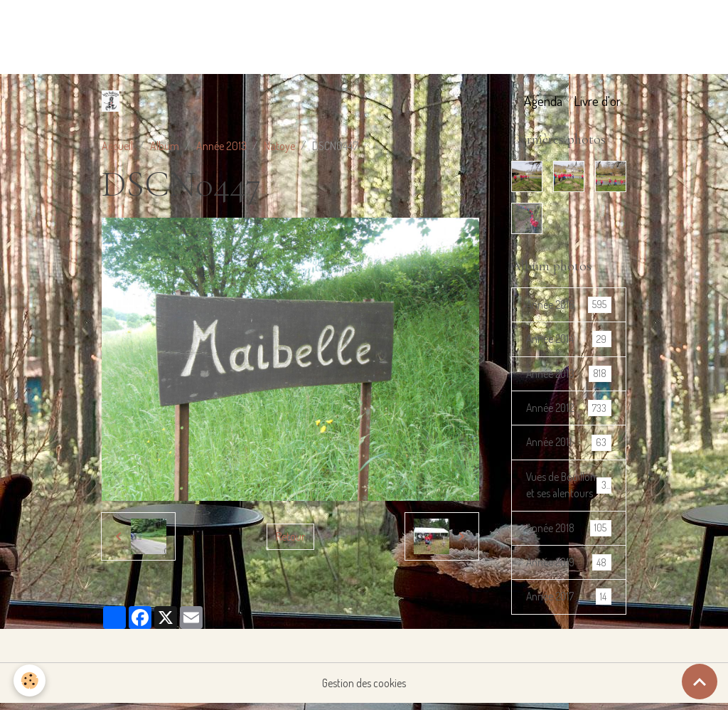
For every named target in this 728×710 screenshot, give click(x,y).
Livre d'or (597, 101)
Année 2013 (221, 146)
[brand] (113, 101)
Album (165, 146)
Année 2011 (569, 444)
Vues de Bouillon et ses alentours (569, 497)
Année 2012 (569, 409)
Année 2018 (569, 548)
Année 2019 (569, 583)
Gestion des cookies (364, 690)
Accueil (117, 146)
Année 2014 (569, 340)
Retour (290, 536)
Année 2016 (569, 305)
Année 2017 (569, 618)
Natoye (279, 146)
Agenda (543, 101)
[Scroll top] (700, 682)
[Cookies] (30, 680)
